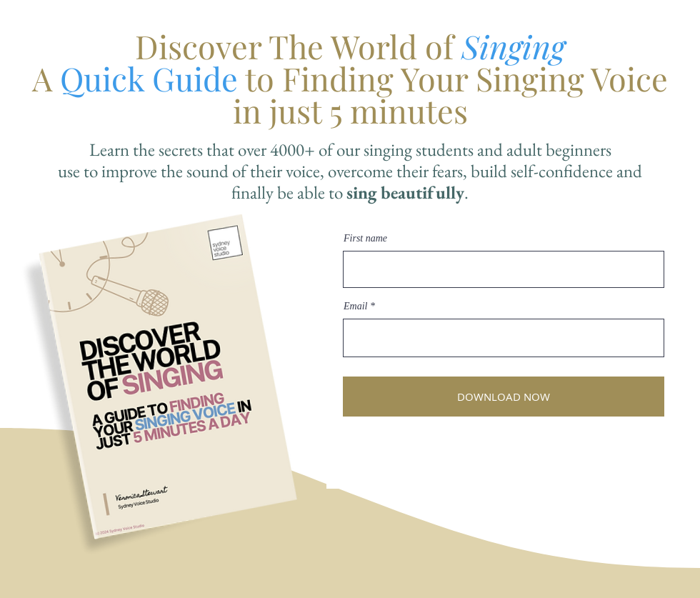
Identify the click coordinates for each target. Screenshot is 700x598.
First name (365, 239)
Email (355, 307)
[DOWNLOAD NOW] (504, 397)
